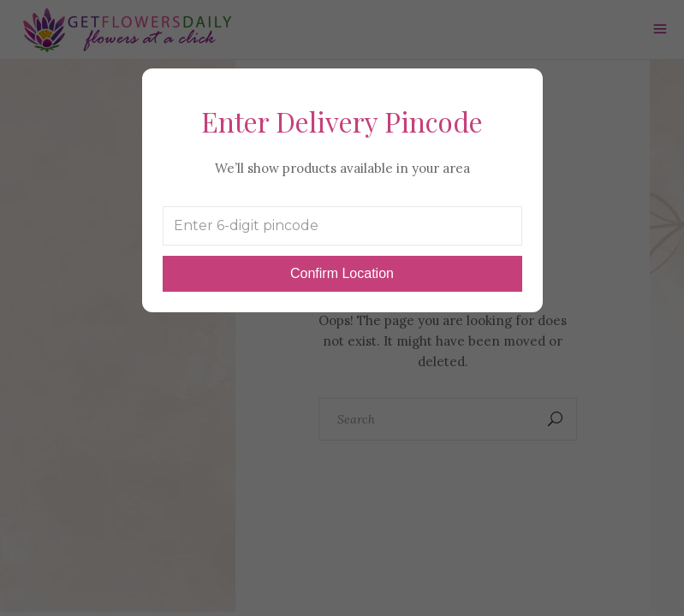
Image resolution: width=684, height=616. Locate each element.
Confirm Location (342, 273)
